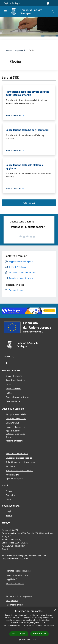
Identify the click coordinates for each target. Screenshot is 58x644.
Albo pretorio (12, 600)
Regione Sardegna (12, 3)
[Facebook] (6, 364)
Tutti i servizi (29, 203)
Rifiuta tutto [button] (39, 633)
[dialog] (29, 626)
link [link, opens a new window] (29, 628)
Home (9, 50)
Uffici (8, 384)
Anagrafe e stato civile (16, 414)
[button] (29, 640)
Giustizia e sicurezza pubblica (19, 458)
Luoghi (9, 511)
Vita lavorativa (13, 423)
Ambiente (10, 466)
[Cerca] (53, 12)
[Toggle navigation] (5, 11)
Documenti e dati (14, 401)
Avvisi (9, 499)
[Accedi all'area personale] (48, 3)
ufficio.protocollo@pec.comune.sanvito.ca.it (26, 555)
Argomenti (20, 50)
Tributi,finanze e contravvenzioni (21, 462)
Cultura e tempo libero (16, 418)
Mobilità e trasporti (15, 441)
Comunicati (11, 495)
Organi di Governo (14, 376)
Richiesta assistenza (15, 583)
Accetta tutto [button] (19, 634)
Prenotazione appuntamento (19, 571)
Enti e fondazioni (13, 389)
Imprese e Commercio (16, 427)
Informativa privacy (15, 605)
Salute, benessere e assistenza (20, 470)
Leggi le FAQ (12, 579)
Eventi (9, 515)
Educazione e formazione (17, 454)
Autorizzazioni (12, 475)
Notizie (9, 491)
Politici (9, 393)
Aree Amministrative (15, 380)
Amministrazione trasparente (19, 596)
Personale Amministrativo (18, 397)
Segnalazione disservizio (17, 575)
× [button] (55, 610)
